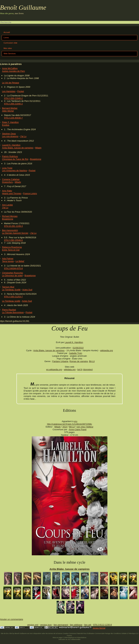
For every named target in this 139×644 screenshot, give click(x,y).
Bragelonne (36, 159)
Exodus (6, 125)
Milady (38, 148)
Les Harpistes (9, 91)
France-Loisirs (30, 193)
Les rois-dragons (10, 136)
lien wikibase (76, 625)
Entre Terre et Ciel (11, 250)
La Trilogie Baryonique (13, 312)
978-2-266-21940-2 (13, 98)
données (88, 369)
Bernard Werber (10, 108)
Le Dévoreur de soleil (12, 276)
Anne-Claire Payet (78, 429)
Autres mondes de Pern (13, 71)
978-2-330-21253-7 (13, 297)
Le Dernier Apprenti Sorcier (15, 233)
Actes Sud (27, 290)
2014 (65, 427)
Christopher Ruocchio (12, 273)
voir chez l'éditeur (85, 427)
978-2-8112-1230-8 (102, 625)
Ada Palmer (8, 259)
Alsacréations (81, 638)
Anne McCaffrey (10, 68)
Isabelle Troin (76, 353)
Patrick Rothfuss (10, 156)
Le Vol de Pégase (11, 83)
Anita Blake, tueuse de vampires (18, 148)
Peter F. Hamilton (10, 122)
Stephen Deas (9, 134)
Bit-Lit (92, 361)
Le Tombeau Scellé (11, 290)
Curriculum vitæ (10, 43)
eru (76, 421)
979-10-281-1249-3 (13, 226)
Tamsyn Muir (8, 287)
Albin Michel (8, 111)
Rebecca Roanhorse (12, 247)
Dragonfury (7, 182)
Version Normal (99, 628)
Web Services (10, 54)
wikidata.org (70, 369)
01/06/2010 (78, 348)
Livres (6, 38)
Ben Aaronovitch (10, 230)
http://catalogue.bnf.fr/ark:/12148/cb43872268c (70, 424)
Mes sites (8, 48)
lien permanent (61, 625)
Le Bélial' (20, 261)
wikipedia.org (106, 350)
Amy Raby (7, 191)
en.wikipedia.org (54, 369)
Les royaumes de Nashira (14, 171)
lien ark (88, 625)
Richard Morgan (10, 216)
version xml (33, 625)
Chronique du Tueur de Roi (15, 159)
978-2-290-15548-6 (13, 240)
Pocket (21, 91)
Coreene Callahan (11, 179)
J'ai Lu (23, 136)
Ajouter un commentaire (12, 619)
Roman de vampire (79, 361)
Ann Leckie (7, 205)
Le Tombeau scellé (11, 301)
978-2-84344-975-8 (13, 268)
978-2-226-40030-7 (13, 118)
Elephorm (72, 638)
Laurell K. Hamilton (11, 145)
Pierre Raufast (9, 310)
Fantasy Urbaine (60, 361)
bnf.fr (80, 369)
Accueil (7, 32)
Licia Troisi (7, 168)
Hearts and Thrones (12, 193)
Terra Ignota (8, 261)
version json (46, 625)
